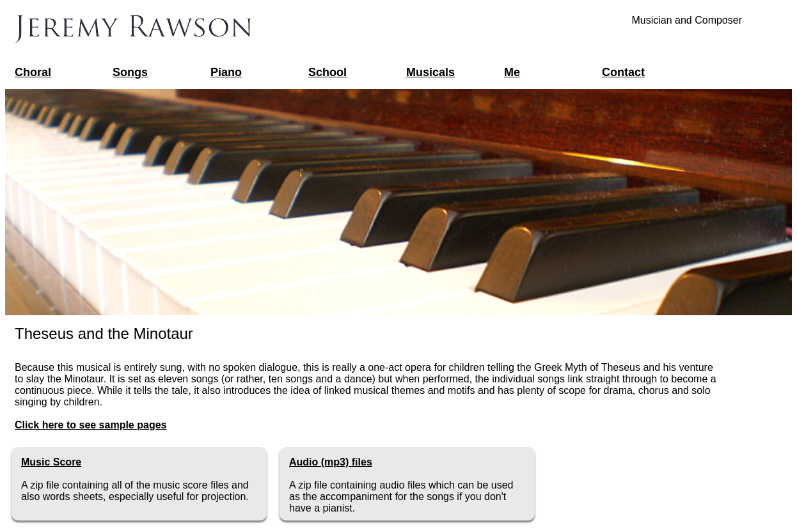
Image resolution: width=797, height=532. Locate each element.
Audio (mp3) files (331, 462)
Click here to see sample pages (91, 425)
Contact (623, 72)
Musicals (430, 72)
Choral (33, 72)
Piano (226, 72)
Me (512, 72)
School (327, 72)
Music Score (51, 462)
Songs (130, 72)
